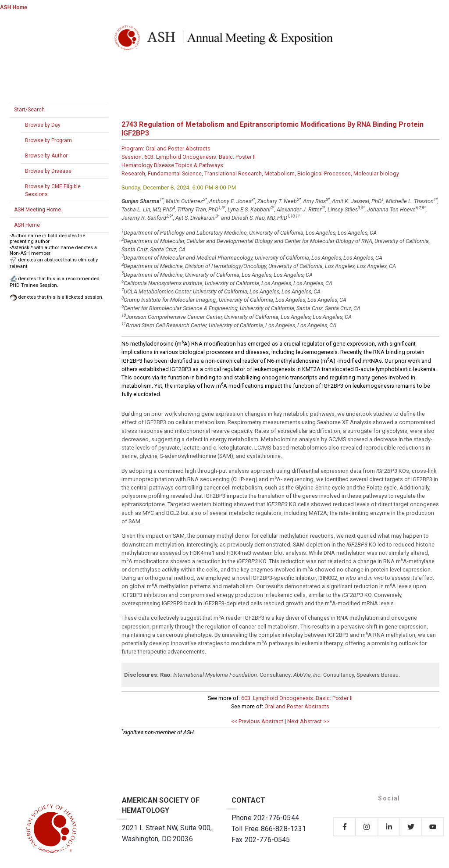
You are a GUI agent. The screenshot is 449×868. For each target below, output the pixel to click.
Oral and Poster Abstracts (297, 706)
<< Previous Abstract (257, 721)
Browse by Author (46, 156)
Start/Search (29, 110)
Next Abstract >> (308, 721)
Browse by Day (43, 125)
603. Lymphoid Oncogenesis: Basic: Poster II (297, 698)
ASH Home (14, 7)
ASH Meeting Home (37, 210)
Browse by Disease (48, 171)
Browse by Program (48, 140)
